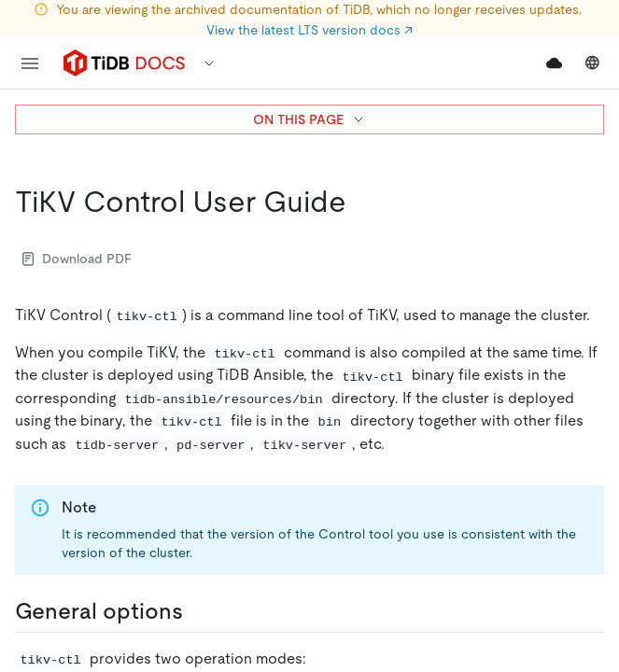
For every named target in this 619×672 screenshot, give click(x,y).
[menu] (30, 63)
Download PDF (77, 259)
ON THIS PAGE (309, 119)
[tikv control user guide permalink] (361, 202)
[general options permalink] (198, 611)
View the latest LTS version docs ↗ (309, 30)
